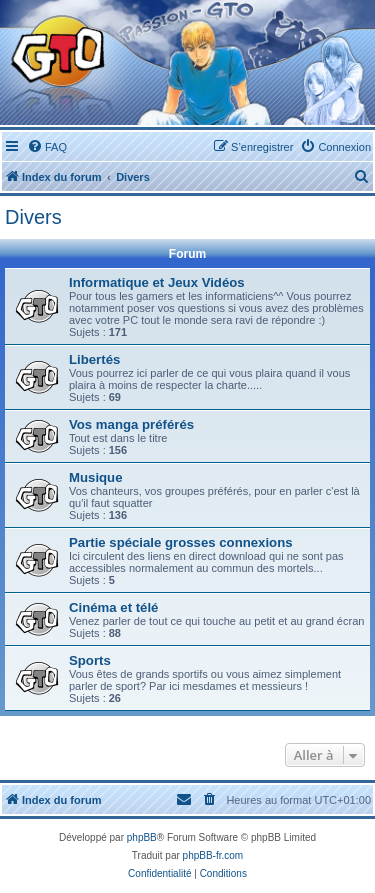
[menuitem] (47, 147)
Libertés (94, 359)
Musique (95, 477)
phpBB (142, 837)
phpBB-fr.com (213, 855)
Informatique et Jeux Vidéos (157, 282)
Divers (33, 217)
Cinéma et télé (113, 607)
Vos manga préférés (131, 424)
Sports (90, 660)
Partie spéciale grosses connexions (181, 542)
